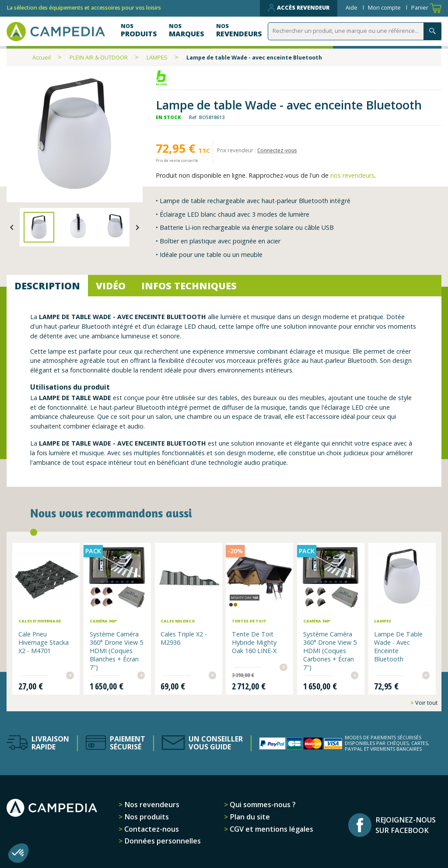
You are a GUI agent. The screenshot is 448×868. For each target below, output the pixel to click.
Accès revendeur (299, 8)
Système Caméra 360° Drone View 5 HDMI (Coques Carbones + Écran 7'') (329, 650)
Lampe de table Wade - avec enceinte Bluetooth (398, 646)
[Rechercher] (356, 31)
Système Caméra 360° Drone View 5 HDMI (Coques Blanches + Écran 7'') (117, 650)
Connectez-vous (277, 150)
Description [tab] (47, 286)
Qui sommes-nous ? (262, 804)
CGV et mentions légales (271, 828)
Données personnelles (162, 840)
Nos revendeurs (151, 804)
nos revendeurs (352, 175)
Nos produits (146, 816)
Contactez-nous (151, 828)
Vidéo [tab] (111, 286)
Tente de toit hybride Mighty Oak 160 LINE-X (254, 642)
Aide (352, 8)
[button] (18, 853)
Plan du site (249, 816)
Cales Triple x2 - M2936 (184, 638)
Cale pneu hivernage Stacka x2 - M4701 (44, 642)
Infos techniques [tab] (189, 286)
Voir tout (426, 701)
